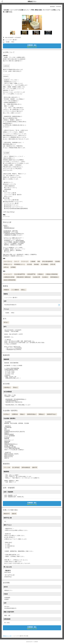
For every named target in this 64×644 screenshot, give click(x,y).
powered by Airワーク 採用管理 (32, 642)
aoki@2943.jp (8, 577)
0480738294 (8, 572)
